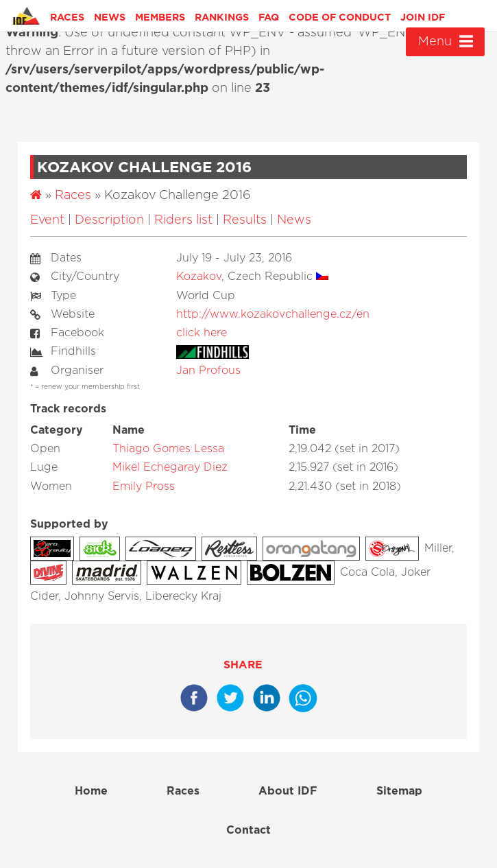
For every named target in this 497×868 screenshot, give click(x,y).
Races (67, 17)
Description (109, 220)
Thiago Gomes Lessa (168, 449)
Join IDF (423, 17)
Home (91, 791)
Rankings (222, 17)
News (110, 17)
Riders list (183, 220)
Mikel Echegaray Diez (170, 467)
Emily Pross (144, 486)
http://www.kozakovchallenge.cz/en (273, 314)
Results (245, 220)
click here (202, 333)
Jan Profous (208, 371)
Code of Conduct (340, 17)
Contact (248, 830)
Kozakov (199, 277)
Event (47, 220)
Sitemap (399, 791)
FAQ (269, 17)
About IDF (288, 791)
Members (160, 17)
